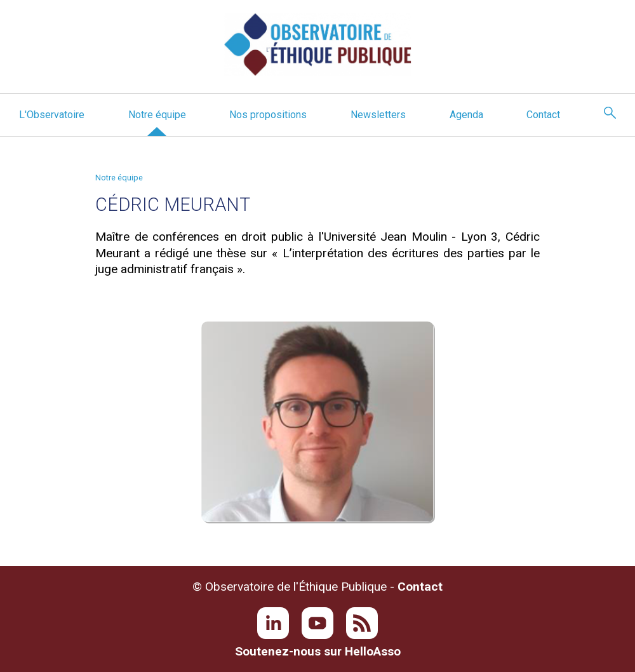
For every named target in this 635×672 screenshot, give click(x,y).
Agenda (466, 115)
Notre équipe (157, 115)
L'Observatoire (52, 115)
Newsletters (378, 115)
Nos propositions (268, 115)
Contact (543, 115)
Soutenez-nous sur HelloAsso (318, 651)
